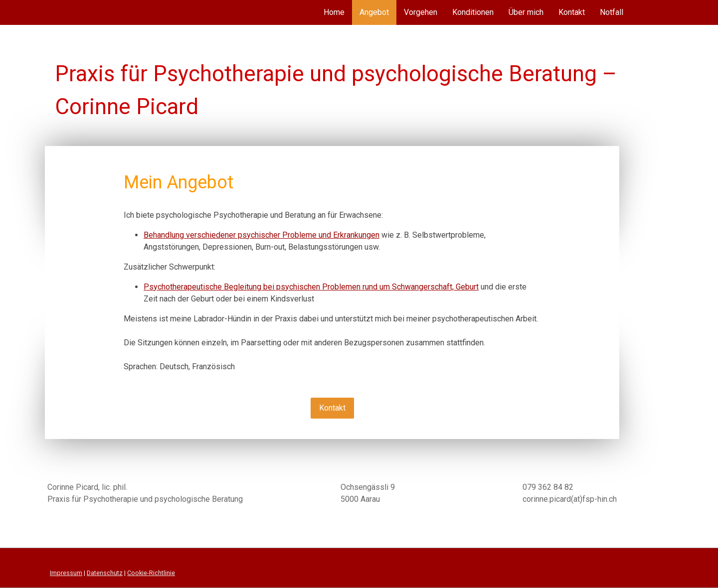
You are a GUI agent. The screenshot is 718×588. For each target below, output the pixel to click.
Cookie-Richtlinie (151, 573)
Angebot (374, 12)
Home (334, 12)
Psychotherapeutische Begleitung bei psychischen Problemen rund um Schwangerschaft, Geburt (311, 287)
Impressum (66, 573)
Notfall (612, 12)
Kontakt (572, 12)
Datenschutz (105, 573)
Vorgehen (421, 12)
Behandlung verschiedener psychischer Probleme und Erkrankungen (262, 235)
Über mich (526, 12)
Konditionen (473, 12)
